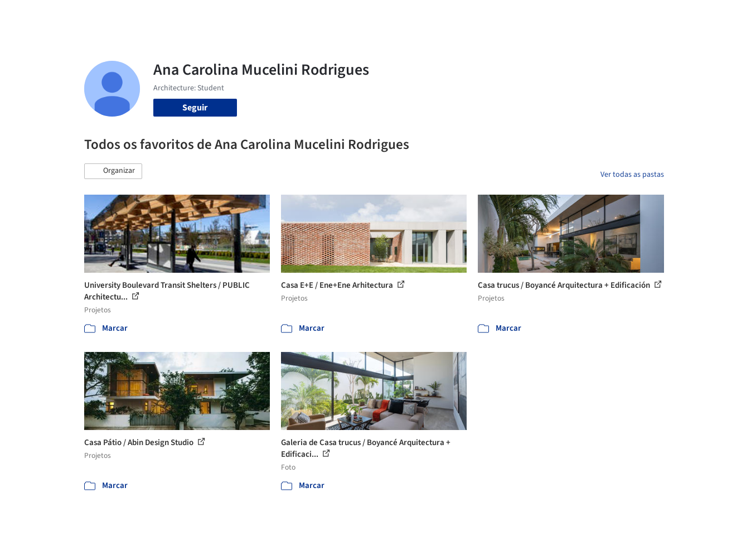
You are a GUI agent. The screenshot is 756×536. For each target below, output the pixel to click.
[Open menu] (713, 16)
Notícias (506, 16)
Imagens (396, 16)
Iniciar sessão (604, 16)
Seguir (195, 108)
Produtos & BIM (451, 16)
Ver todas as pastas (632, 175)
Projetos (355, 16)
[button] (113, 171)
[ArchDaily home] (44, 16)
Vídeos (543, 16)
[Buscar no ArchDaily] (209, 16)
